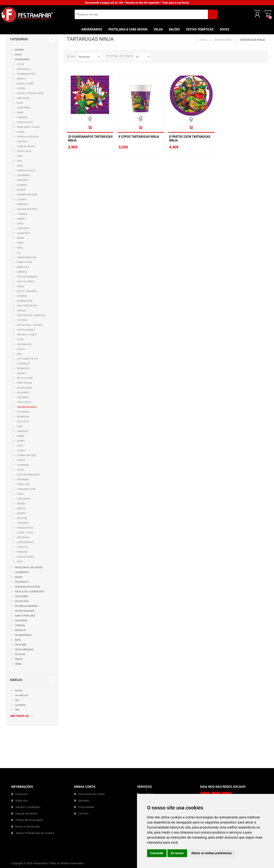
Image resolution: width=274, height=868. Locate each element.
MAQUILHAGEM (25, 388)
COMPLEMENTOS (25, 542)
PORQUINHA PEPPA (26, 489)
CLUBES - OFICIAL (25, 533)
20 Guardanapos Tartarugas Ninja (90, 139)
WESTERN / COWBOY (27, 335)
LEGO (20, 161)
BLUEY (20, 103)
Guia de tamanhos (26, 814)
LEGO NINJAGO (24, 344)
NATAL (18, 640)
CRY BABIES (23, 397)
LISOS (20, 446)
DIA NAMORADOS (23, 635)
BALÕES (19, 577)
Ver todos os (19, 716)
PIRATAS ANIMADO (26, 330)
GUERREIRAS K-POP (26, 74)
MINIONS (21, 509)
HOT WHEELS (23, 412)
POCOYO (21, 349)
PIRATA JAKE (23, 484)
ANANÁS (21, 219)
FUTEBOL (21, 451)
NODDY (20, 243)
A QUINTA (22, 200)
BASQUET (22, 513)
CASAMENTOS (22, 572)
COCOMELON (23, 364)
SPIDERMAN (23, 465)
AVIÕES (21, 470)
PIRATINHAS (23, 480)
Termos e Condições (28, 807)
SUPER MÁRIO (24, 108)
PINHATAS (22, 552)
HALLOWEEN (21, 621)
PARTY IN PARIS (25, 383)
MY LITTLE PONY (25, 378)
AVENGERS (22, 117)
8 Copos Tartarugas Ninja (139, 137)
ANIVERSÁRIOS (223, 40)
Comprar (90, 127)
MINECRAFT (23, 204)
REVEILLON (20, 630)
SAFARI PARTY (24, 233)
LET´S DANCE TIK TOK (27, 359)
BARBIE (21, 238)
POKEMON (22, 296)
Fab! (17, 700)
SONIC (20, 224)
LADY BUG (22, 142)
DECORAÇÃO (23, 537)
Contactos (22, 794)
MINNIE (21, 436)
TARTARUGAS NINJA (27, 407)
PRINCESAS (23, 431)
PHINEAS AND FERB (26, 455)
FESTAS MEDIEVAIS (24, 650)
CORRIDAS (22, 272)
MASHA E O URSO (25, 84)
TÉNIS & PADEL (24, 402)
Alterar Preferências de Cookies (35, 833)
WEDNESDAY (23, 417)
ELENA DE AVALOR (26, 146)
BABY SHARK (23, 98)
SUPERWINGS (23, 175)
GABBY (20, 113)
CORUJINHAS (23, 499)
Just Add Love (22, 695)
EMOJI (20, 166)
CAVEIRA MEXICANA (27, 257)
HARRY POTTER (24, 262)
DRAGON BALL (24, 69)
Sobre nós (21, 801)
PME (17, 710)
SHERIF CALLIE (24, 151)
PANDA (20, 494)
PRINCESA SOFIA (25, 528)
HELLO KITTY (23, 422)
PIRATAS (21, 460)
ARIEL (20, 248)
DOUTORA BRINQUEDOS (28, 475)
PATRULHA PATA (25, 122)
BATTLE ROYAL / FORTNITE (30, 325)
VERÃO (18, 664)
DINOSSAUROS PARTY (27, 209)
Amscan (19, 691)
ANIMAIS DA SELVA (26, 171)
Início (204, 40)
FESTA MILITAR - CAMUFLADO (31, 315)
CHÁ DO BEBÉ (22, 596)
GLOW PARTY (23, 393)
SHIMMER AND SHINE (27, 195)
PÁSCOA (19, 659)
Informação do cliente (91, 794)
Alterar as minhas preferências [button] (212, 853)
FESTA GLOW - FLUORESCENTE (30, 592)
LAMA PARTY (23, 228)
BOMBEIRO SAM (25, 301)
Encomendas (86, 807)
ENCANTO (22, 373)
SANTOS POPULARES (25, 616)
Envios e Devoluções (28, 827)
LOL (19, 253)
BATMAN (21, 190)
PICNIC (20, 340)
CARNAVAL (20, 625)
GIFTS (20, 562)
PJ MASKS (22, 185)
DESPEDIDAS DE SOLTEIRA (27, 587)
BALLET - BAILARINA (27, 291)
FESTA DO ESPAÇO (26, 282)
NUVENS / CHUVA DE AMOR (30, 93)
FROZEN (21, 88)
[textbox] (141, 16)
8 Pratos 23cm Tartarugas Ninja (190, 139)
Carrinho (254, 12)
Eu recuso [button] (177, 853)
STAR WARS (23, 523)
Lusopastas (20, 705)
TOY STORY (22, 320)
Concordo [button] (157, 853)
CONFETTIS (23, 547)
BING (19, 354)
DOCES (18, 55)
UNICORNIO (23, 180)
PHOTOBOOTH (22, 582)
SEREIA (20, 286)
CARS (20, 426)
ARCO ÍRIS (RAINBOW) (27, 277)
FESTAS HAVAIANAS (25, 611)
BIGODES (21, 504)
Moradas (84, 801)
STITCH (21, 64)
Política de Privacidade (29, 820)
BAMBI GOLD (23, 267)
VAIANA (21, 132)
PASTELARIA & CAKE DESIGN (29, 568)
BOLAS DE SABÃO (25, 557)
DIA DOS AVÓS (22, 601)
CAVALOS (22, 311)
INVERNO (19, 50)
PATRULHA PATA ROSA (28, 137)
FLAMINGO (22, 214)
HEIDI (20, 156)
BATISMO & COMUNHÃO (26, 606)
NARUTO (21, 79)
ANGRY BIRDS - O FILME (28, 127)
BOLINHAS (22, 518)
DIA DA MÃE (21, 645)
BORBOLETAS (23, 369)
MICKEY (21, 441)
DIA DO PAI (20, 654)
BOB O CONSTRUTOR (27, 306)
